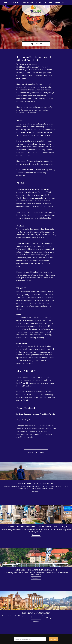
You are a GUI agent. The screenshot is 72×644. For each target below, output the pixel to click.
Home (5, 2)
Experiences (15, 2)
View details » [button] (36, 492)
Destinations (28, 2)
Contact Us (59, 2)
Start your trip (54, 639)
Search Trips (41, 2)
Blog (50, 2)
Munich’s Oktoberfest (25, 101)
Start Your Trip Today (36, 452)
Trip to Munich (36, 44)
